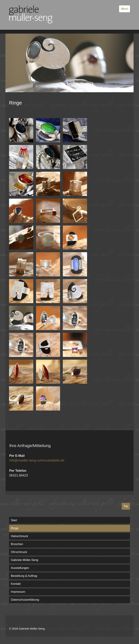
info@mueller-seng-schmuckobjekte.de (37, 460)
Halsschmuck (19, 536)
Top (126, 506)
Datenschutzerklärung (25, 600)
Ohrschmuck (19, 552)
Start (14, 520)
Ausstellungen (20, 568)
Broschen (17, 544)
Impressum (18, 592)
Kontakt (16, 584)
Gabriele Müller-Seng (25, 560)
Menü (125, 9)
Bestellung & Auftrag (24, 576)
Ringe (15, 528)
